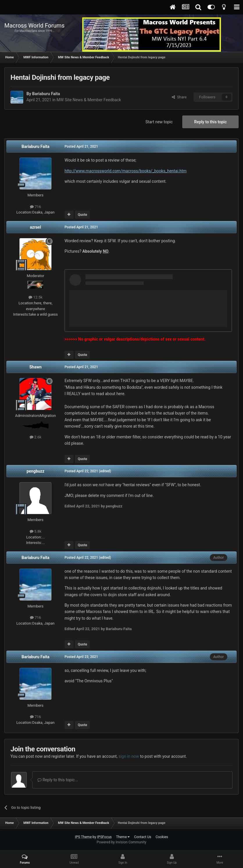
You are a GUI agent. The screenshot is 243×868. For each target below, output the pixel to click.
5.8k (36, 531)
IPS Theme (83, 837)
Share (179, 97)
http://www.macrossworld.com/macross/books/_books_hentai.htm (126, 171)
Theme (123, 837)
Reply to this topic (210, 122)
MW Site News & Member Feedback (89, 100)
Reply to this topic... (58, 780)
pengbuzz (35, 471)
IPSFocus (104, 837)
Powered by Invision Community (122, 842)
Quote (82, 215)
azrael (35, 227)
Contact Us (143, 837)
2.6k (36, 437)
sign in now (129, 756)
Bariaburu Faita (46, 94)
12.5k (35, 297)
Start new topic (159, 122)
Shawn (35, 367)
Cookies (162, 837)
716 (35, 207)
